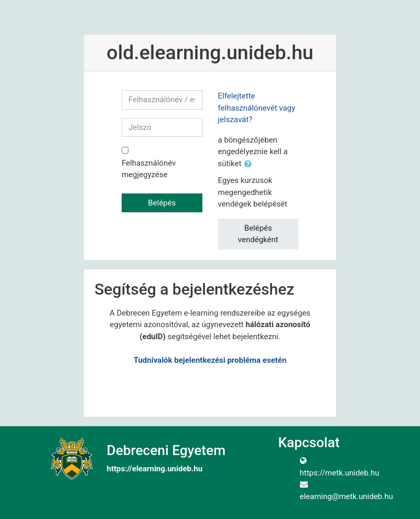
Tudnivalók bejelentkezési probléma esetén (210, 360)
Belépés (162, 203)
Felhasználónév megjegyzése (149, 169)
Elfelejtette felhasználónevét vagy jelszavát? (257, 108)
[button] (250, 164)
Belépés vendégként (258, 234)
